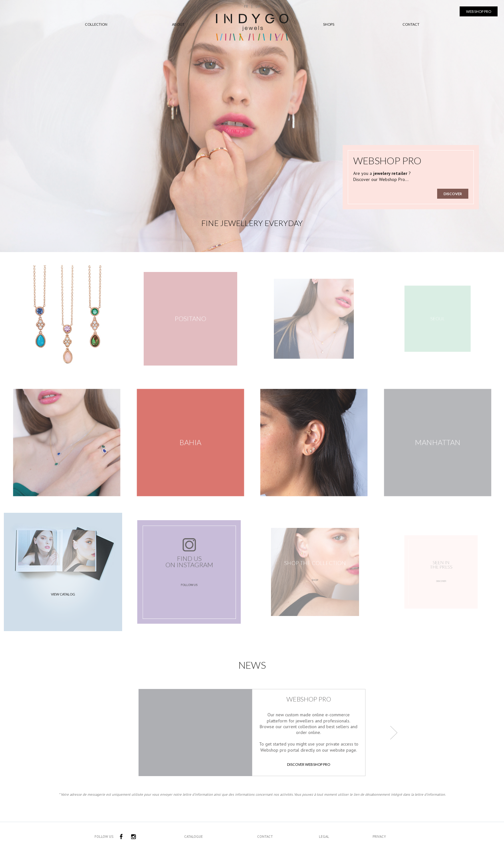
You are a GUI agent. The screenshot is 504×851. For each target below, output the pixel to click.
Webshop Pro (479, 11)
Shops (329, 24)
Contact (411, 24)
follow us (189, 581)
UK (258, 6)
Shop (315, 577)
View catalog (63, 589)
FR (246, 6)
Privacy (379, 837)
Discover (453, 194)
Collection (96, 24)
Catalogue (194, 837)
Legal (324, 837)
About (178, 24)
